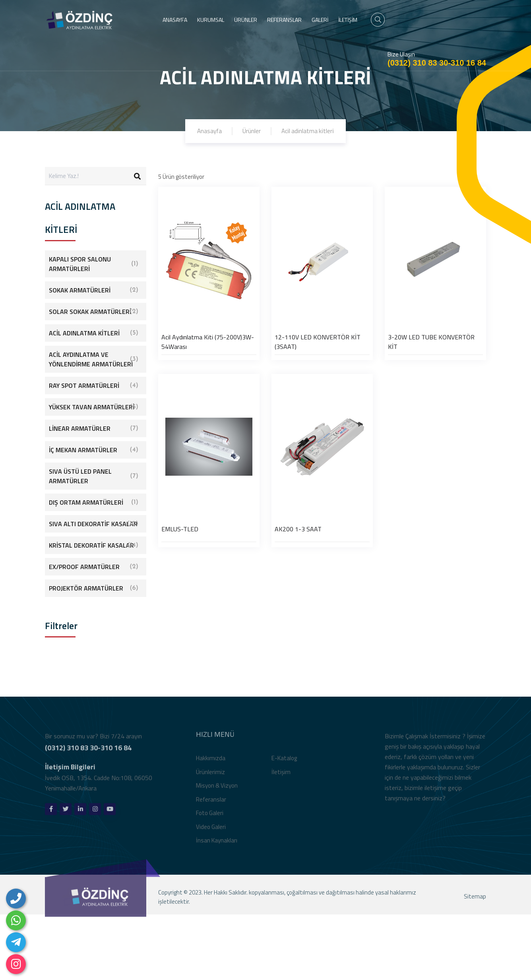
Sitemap (475, 900)
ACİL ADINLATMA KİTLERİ (94, 333)
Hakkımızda (211, 762)
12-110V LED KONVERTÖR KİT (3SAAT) (318, 342)
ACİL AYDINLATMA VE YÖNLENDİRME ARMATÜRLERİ (94, 359)
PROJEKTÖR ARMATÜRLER (94, 588)
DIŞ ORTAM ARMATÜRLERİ (94, 502)
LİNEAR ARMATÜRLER (94, 428)
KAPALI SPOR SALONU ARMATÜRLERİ (94, 264)
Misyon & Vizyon (217, 789)
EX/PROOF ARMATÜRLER (94, 567)
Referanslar (211, 803)
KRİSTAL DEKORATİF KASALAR (94, 545)
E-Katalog (284, 762)
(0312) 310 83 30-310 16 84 (437, 63)
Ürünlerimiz (210, 776)
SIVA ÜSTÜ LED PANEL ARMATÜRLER (94, 476)
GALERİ (320, 20)
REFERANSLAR (284, 20)
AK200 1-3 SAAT (298, 529)
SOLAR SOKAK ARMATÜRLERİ (94, 312)
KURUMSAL (211, 20)
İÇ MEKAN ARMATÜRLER (94, 450)
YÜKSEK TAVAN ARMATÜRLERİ (94, 407)
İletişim (281, 776)
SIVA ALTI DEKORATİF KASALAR (94, 524)
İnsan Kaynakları (217, 844)
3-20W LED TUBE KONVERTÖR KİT (431, 342)
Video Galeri (211, 830)
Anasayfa (209, 131)
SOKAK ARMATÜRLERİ (94, 290)
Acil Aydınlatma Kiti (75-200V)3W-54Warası (208, 342)
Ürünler (252, 131)
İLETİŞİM (348, 20)
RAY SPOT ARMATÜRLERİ (94, 385)
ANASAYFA (175, 20)
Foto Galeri (210, 817)
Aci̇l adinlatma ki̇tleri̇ (308, 131)
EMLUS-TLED (180, 529)
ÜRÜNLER (246, 20)
